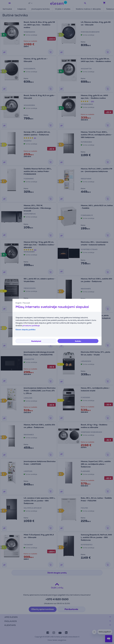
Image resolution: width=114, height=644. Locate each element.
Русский (26, 303)
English (19, 303)
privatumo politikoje (31, 326)
